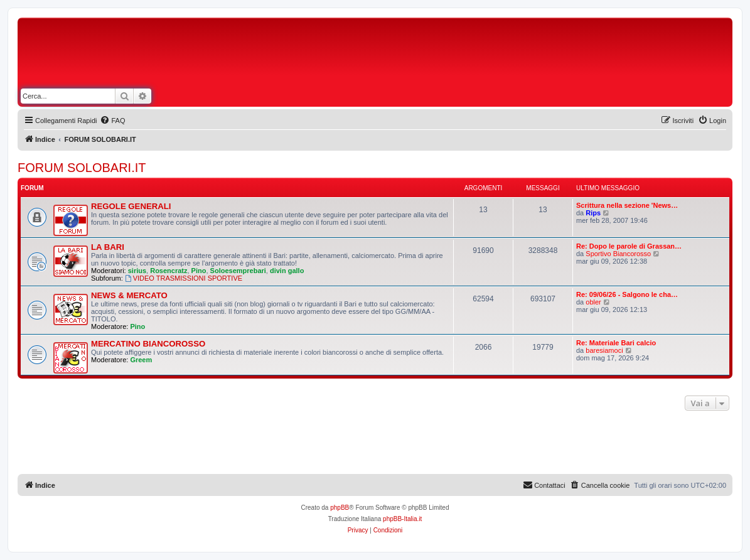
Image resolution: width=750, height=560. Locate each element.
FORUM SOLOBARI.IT (82, 168)
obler (593, 302)
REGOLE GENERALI (131, 206)
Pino (199, 271)
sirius (137, 271)
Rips (593, 213)
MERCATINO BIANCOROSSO (148, 344)
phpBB (340, 508)
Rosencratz (169, 271)
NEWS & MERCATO (129, 295)
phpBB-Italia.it (402, 519)
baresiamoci (604, 350)
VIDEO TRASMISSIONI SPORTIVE (184, 278)
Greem (141, 360)
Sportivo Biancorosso (618, 254)
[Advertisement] (452, 55)
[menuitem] (112, 121)
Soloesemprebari (238, 271)
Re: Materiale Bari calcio (616, 343)
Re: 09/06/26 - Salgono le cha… (627, 294)
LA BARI (108, 247)
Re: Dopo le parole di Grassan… (629, 246)
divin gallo (287, 271)
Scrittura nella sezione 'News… (627, 205)
